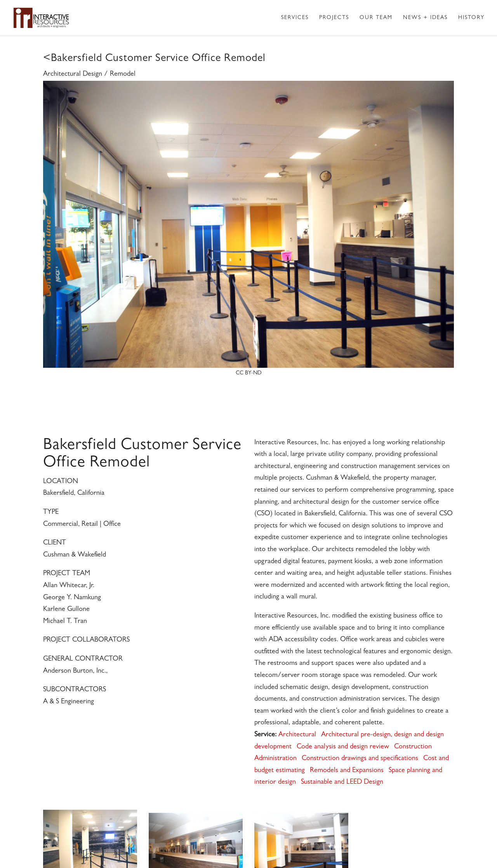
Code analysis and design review (343, 747)
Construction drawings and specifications (360, 759)
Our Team (376, 18)
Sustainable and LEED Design (342, 783)
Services (295, 18)
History (471, 18)
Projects (334, 18)
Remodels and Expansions (347, 771)
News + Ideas (425, 18)
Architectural (297, 735)
